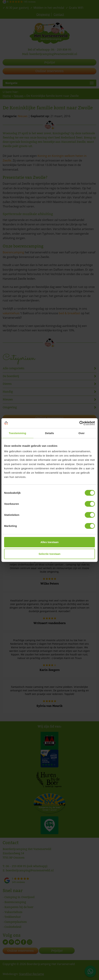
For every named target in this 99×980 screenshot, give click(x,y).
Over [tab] (82, 433)
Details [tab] (49, 433)
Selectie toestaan (50, 554)
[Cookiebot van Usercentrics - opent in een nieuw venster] (79, 423)
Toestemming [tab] (17, 433)
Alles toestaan (49, 542)
